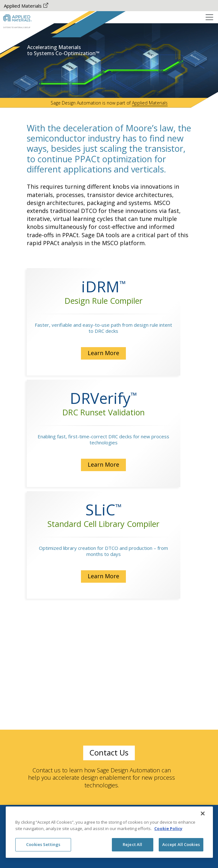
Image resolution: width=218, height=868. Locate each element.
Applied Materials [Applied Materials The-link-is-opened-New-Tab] (26, 6)
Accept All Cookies (181, 844)
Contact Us (109, 752)
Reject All (132, 844)
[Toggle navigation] (209, 17)
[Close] (203, 813)
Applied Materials (150, 103)
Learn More (109, 353)
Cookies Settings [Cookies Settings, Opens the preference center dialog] (43, 844)
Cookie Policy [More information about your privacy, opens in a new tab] (168, 828)
